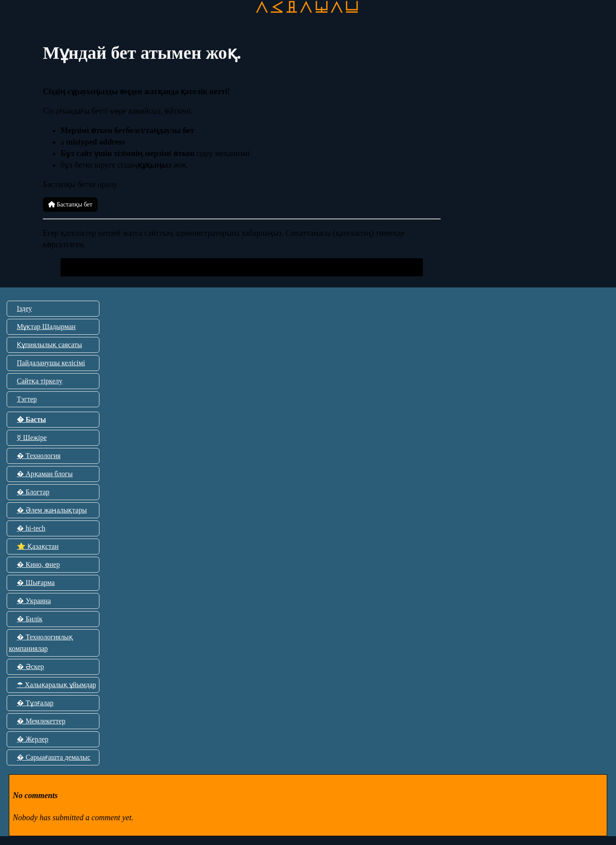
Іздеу (24, 308)
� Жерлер (33, 739)
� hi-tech (31, 528)
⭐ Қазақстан (38, 546)
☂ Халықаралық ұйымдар (56, 685)
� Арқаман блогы (45, 474)
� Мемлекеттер (41, 721)
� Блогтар (33, 492)
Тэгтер (27, 399)
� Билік (30, 619)
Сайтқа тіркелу (40, 381)
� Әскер (30, 667)
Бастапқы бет (70, 205)
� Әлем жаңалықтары (52, 510)
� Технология (39, 456)
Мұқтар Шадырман (46, 327)
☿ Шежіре (32, 438)
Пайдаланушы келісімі (51, 363)
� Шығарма (36, 583)
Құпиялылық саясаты (49, 345)
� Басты (31, 419)
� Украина (34, 601)
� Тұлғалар (35, 703)
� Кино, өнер (38, 564)
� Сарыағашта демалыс (54, 757)
